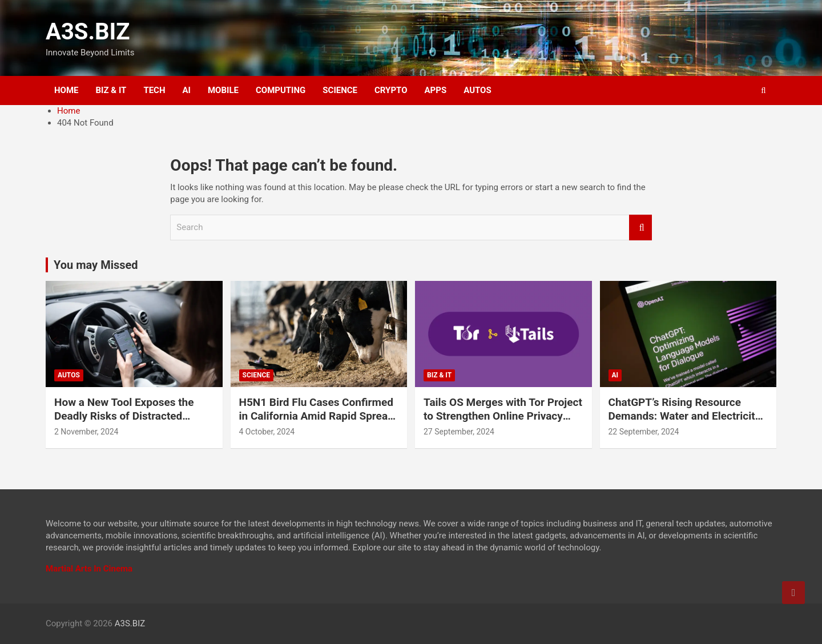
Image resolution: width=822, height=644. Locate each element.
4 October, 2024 (267, 432)
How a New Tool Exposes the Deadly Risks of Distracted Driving (124, 416)
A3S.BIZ (88, 32)
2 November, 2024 (86, 432)
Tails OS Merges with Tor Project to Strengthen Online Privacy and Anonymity (503, 416)
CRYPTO (391, 90)
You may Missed (96, 265)
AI (187, 90)
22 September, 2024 (644, 432)
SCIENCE (340, 90)
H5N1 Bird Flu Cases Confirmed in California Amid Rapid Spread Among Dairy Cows (317, 416)
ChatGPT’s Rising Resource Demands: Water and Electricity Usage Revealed (685, 416)
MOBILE (223, 90)
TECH (154, 90)
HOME (67, 90)
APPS (436, 90)
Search (640, 228)
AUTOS (478, 90)
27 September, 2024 (459, 432)
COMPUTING (281, 90)
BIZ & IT (111, 90)
